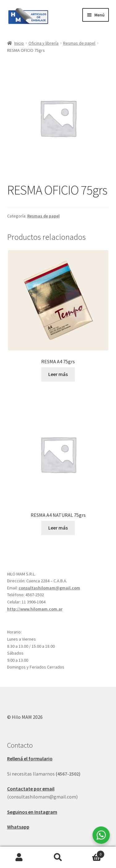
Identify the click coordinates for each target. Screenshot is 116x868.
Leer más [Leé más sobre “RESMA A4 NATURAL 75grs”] (58, 528)
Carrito (91, 853)
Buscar (58, 857)
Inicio (19, 43)
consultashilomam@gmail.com (49, 588)
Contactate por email (31, 789)
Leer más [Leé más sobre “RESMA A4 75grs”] (58, 374)
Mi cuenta (19, 857)
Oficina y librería (43, 43)
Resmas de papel (79, 43)
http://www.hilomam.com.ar (35, 609)
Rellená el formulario (30, 758)
